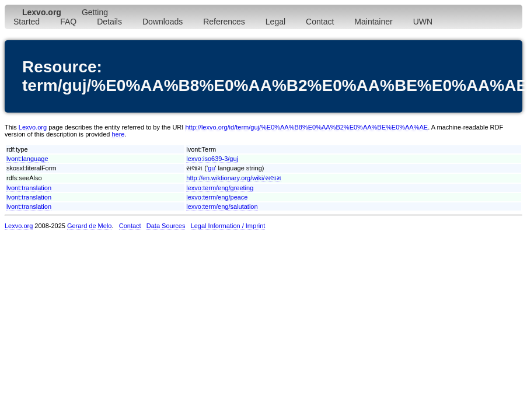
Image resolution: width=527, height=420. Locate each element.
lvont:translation (29, 188)
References (224, 22)
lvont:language (27, 159)
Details (109, 22)
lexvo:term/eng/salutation (222, 206)
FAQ (68, 22)
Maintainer (373, 22)
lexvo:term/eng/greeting (220, 188)
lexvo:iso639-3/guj (212, 159)
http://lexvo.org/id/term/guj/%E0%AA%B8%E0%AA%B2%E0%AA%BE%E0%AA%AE (306, 127)
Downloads (163, 22)
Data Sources (166, 226)
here (118, 134)
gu (211, 168)
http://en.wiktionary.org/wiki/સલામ (233, 178)
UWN (423, 22)
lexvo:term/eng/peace (217, 197)
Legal (275, 22)
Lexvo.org (33, 127)
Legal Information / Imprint (228, 226)
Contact (320, 22)
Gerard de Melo (89, 226)
